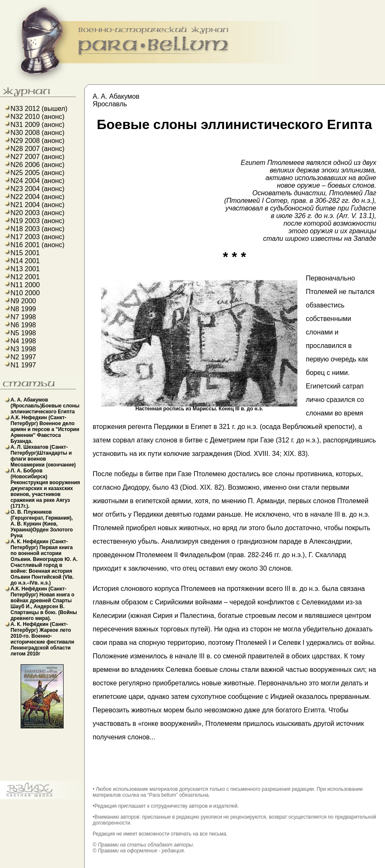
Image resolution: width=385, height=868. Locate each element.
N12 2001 (25, 277)
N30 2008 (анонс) (37, 133)
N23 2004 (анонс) (37, 189)
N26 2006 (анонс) (37, 165)
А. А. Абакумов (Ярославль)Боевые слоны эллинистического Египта (45, 406)
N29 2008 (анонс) (37, 141)
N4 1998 (23, 341)
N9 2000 (23, 301)
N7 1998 (23, 317)
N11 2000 (25, 285)
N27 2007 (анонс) (37, 157)
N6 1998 (23, 325)
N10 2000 (25, 293)
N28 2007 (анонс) (37, 149)
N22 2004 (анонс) (37, 197)
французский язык (40, 803)
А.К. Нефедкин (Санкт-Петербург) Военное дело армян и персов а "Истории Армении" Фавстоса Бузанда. (45, 429)
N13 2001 (25, 269)
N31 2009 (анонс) (37, 125)
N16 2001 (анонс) (37, 245)
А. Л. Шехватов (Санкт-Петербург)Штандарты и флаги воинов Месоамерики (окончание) (43, 456)
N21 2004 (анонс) (37, 205)
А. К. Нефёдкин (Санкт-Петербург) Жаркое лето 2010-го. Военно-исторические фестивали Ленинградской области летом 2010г (42, 639)
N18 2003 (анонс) (37, 229)
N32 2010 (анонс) (37, 117)
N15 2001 (25, 253)
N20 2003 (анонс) (37, 213)
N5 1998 (23, 333)
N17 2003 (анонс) (37, 237)
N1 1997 (23, 365)
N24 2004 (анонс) (37, 181)
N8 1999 (23, 309)
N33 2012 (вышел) (39, 109)
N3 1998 (23, 349)
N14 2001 (25, 261)
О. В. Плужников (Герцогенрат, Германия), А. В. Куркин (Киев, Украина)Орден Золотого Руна (42, 524)
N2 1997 (23, 357)
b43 (6, 803)
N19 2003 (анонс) (37, 221)
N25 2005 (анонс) (37, 173)
